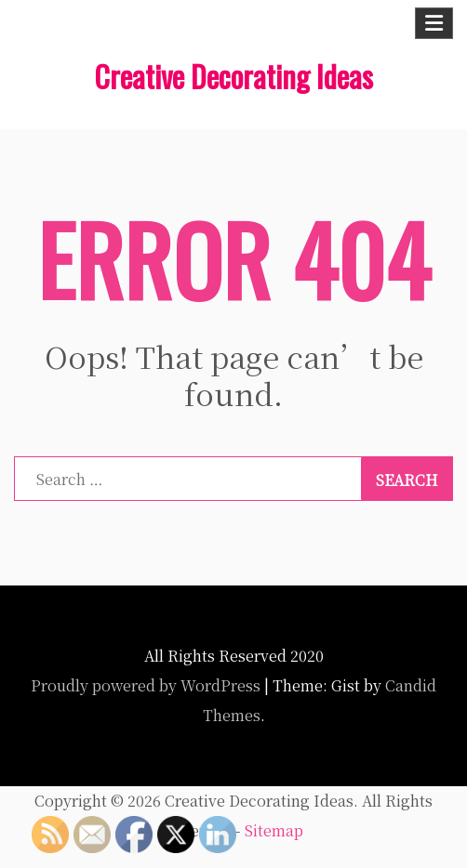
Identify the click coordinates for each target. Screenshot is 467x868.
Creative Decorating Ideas (233, 76)
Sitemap (274, 830)
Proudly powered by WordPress (146, 685)
